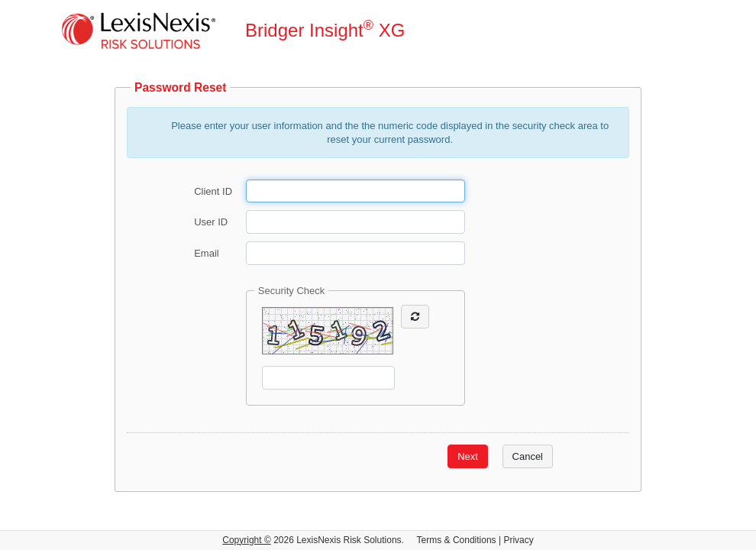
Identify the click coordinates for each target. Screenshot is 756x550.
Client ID (213, 191)
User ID (211, 222)
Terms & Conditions (457, 540)
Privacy (518, 540)
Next (468, 456)
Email (207, 253)
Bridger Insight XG (325, 29)
